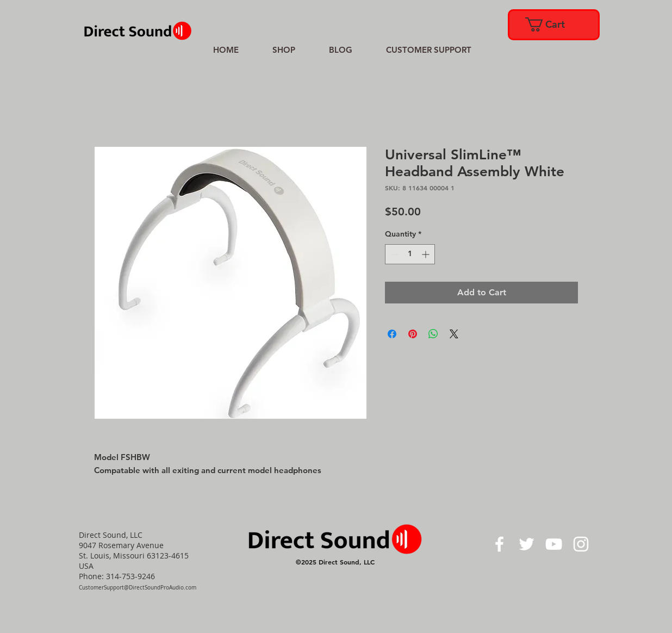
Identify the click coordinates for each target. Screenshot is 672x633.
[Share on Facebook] (392, 334)
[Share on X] (454, 334)
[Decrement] (393, 254)
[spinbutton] (410, 254)
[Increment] (427, 254)
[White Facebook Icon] (499, 544)
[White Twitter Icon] (527, 544)
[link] (553, 24)
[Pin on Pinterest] (413, 334)
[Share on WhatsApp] (433, 334)
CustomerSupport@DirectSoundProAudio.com (138, 588)
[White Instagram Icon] (581, 544)
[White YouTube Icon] (554, 544)
